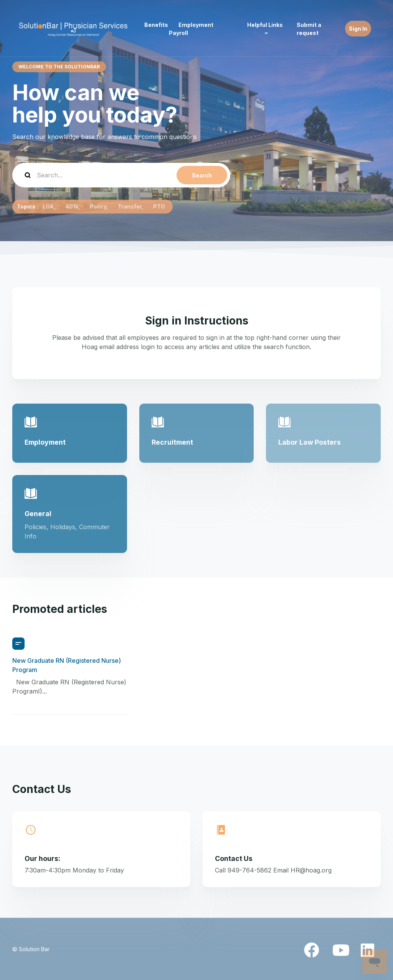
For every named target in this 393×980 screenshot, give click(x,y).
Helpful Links (265, 25)
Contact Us (234, 858)
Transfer (130, 206)
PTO (159, 206)
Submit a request (309, 29)
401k (72, 206)
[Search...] (121, 175)
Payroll (178, 33)
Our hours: (42, 858)
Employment (196, 25)
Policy (98, 206)
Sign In (358, 29)
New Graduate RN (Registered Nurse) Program (67, 665)
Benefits (156, 25)
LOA (48, 206)
